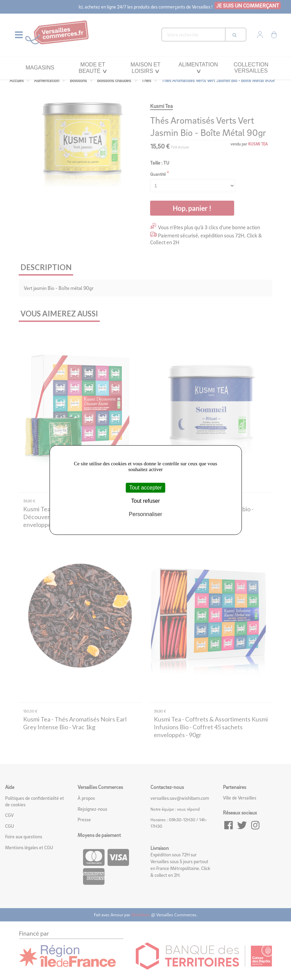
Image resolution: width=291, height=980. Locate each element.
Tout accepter (145, 488)
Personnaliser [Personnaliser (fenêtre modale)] (146, 514)
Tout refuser (145, 501)
